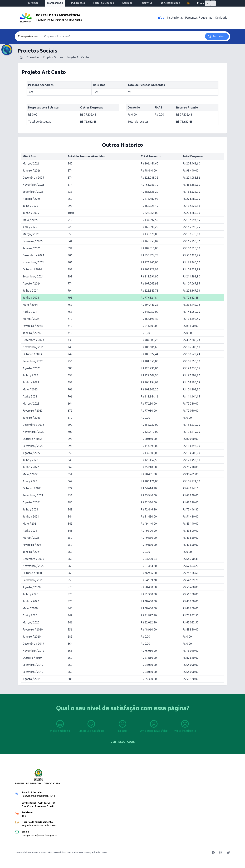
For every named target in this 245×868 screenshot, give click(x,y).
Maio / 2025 (30, 220)
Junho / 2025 (31, 213)
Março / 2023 (31, 404)
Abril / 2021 (30, 531)
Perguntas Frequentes (199, 18)
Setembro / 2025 (33, 192)
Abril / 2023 (30, 396)
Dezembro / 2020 (33, 559)
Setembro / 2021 (33, 495)
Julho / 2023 (30, 375)
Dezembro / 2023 (33, 340)
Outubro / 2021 (32, 488)
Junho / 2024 (31, 298)
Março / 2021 (31, 538)
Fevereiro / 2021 (33, 545)
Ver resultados (123, 742)
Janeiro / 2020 (32, 637)
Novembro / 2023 (33, 347)
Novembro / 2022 (33, 432)
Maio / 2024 (30, 305)
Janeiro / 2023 (32, 418)
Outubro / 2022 (32, 439)
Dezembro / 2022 (33, 425)
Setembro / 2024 (33, 276)
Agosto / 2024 (32, 283)
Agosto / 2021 (32, 502)
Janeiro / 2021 (32, 552)
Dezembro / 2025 (33, 178)
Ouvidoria (221, 18)
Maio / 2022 (30, 474)
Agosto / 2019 (32, 679)
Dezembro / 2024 (33, 255)
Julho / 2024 (30, 291)
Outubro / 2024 (32, 269)
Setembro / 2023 (33, 361)
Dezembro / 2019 (33, 644)
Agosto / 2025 (32, 199)
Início (161, 18)
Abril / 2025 (30, 227)
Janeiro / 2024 (32, 333)
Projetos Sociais (53, 57)
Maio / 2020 (30, 608)
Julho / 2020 (30, 594)
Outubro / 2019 (32, 658)
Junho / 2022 (31, 467)
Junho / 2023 (31, 382)
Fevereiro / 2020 (33, 629)
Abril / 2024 (30, 312)
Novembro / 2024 (33, 262)
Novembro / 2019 (33, 651)
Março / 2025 (31, 234)
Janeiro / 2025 (32, 248)
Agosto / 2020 (32, 587)
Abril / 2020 (30, 615)
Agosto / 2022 (32, 453)
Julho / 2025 (30, 206)
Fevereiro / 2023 (33, 411)
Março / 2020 (31, 622)
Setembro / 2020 (33, 580)
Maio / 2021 (30, 524)
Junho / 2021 (31, 516)
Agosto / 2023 (32, 368)
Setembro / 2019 (33, 665)
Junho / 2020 (31, 601)
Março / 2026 (31, 163)
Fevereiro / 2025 (33, 241)
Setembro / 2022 (33, 446)
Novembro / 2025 (33, 185)
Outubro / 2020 (32, 573)
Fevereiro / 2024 (33, 326)
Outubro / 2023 (32, 354)
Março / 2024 (31, 319)
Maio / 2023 (30, 389)
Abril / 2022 (30, 481)
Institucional (175, 18)
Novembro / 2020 (33, 566)
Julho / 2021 (30, 509)
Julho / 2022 (30, 460)
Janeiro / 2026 (32, 170)
